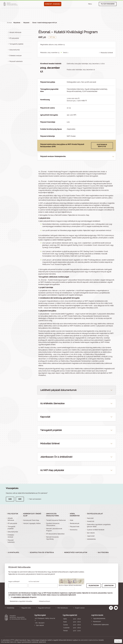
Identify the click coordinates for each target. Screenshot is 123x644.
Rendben (118, 641)
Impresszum (97, 622)
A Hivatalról (14, 552)
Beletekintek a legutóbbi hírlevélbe (21, 601)
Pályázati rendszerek (108, 4)
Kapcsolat (90, 518)
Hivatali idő (91, 521)
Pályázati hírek (75, 527)
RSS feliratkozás (63, 608)
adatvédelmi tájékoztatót (21, 597)
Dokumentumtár (15, 50)
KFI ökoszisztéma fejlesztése (55, 534)
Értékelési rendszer (16, 56)
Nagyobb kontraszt (44, 608)
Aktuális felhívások (15, 32)
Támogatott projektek (16, 44)
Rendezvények (75, 523)
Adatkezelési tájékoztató (101, 625)
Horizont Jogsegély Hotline (32, 523)
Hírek (72, 520)
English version (80, 608)
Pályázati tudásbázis (16, 61)
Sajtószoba (103, 552)
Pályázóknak (17, 23)
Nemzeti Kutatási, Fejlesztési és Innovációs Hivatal (16, 623)
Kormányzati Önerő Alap (31, 520)
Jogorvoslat (91, 536)
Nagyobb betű (26, 608)
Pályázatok (26, 23)
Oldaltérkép (10, 608)
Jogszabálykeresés (99, 618)
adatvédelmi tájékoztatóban (89, 640)
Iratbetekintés (91, 539)
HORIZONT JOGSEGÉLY (53, 4)
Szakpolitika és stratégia (42, 552)
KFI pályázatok (14, 38)
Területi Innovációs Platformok (56, 520)
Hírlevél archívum (45, 601)
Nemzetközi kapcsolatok (76, 552)
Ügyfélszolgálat (95, 514)
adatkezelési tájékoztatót (68, 595)
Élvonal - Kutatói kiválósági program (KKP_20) (45, 23)
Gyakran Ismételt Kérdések (96, 530)
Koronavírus (74, 530)
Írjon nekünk (91, 533)
